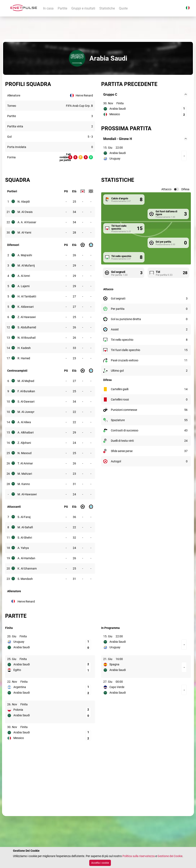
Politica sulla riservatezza (139, 856)
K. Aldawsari (26, 307)
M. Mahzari (25, 474)
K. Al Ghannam (27, 568)
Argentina (20, 687)
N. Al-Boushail (26, 338)
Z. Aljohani (24, 443)
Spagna (114, 664)
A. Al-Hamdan (26, 558)
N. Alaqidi (24, 202)
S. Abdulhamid (27, 327)
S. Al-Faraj (24, 517)
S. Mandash (25, 579)
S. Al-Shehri (25, 538)
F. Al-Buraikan (26, 391)
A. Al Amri (24, 276)
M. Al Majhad (26, 381)
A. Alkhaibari (26, 432)
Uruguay (115, 159)
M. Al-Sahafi (25, 527)
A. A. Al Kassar (27, 222)
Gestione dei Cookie (170, 856)
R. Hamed (24, 358)
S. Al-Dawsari (26, 402)
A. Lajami (23, 286)
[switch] (176, 189)
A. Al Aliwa (24, 422)
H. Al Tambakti (27, 296)
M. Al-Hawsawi (27, 494)
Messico (115, 114)
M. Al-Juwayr (26, 412)
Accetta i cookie (100, 863)
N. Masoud (25, 453)
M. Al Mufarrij (26, 265)
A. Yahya (23, 548)
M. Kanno (24, 484)
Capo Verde (117, 687)
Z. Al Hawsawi (27, 317)
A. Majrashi (25, 255)
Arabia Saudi (118, 109)
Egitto (17, 670)
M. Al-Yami (24, 233)
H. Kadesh (24, 348)
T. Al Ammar (25, 463)
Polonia (18, 710)
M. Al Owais (25, 212)
